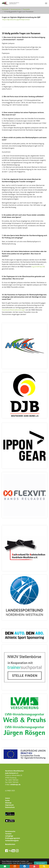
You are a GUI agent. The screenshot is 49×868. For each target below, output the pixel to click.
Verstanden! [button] (41, 863)
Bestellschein (10, 844)
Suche (7, 800)
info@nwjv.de (15, 784)
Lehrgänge (9, 836)
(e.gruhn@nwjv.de (38, 267)
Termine (8, 834)
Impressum (9, 805)
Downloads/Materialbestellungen (14, 310)
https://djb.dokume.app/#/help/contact (16, 20)
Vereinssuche (10, 831)
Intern (8, 798)
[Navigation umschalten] (46, 3)
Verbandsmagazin (12, 840)
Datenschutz (10, 807)
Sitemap (8, 803)
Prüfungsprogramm (13, 838)
